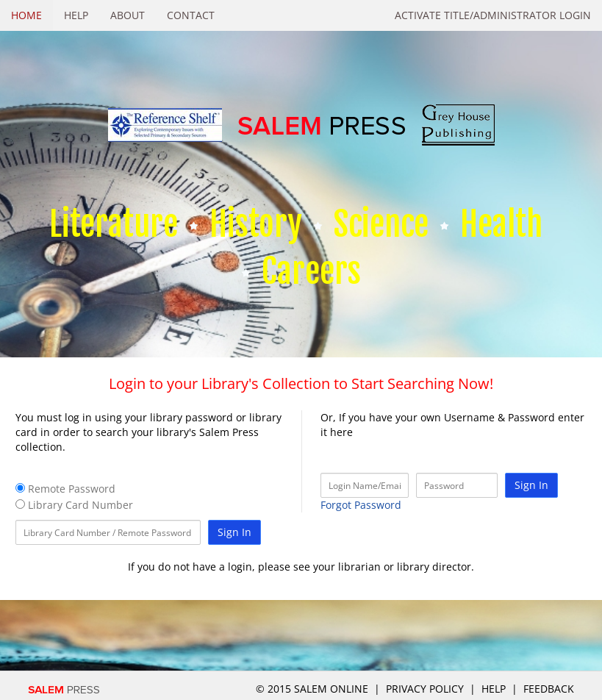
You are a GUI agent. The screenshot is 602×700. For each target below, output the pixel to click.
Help (76, 15)
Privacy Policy (425, 689)
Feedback (549, 689)
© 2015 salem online (313, 689)
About (128, 15)
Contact (191, 15)
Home (26, 15)
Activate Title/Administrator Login (493, 15)
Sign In (234, 532)
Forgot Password (361, 505)
